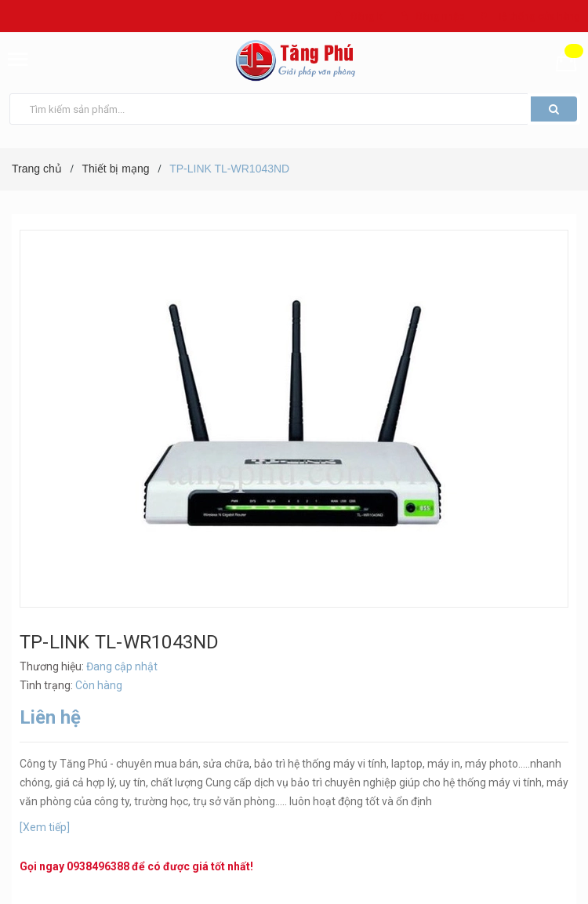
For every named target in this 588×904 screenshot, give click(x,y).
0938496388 (98, 866)
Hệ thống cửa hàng (537, 16)
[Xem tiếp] (45, 827)
